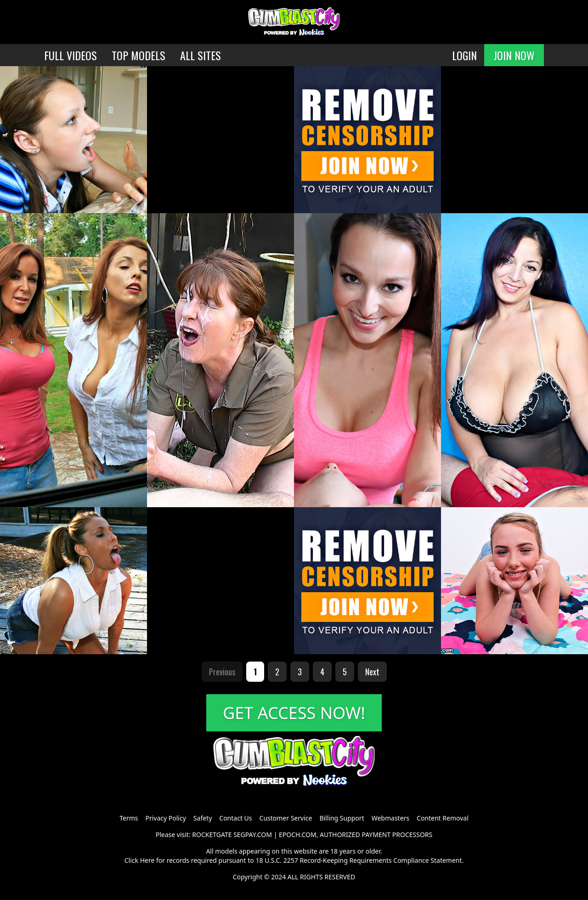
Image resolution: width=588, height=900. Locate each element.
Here (147, 860)
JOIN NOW (514, 55)
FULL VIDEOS (71, 55)
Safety (203, 818)
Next (372, 672)
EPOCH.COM (298, 835)
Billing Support (342, 818)
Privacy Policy (165, 818)
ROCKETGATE (212, 835)
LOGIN (464, 55)
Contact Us (235, 818)
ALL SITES (201, 55)
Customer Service (286, 818)
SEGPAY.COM (253, 835)
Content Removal (443, 818)
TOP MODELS (139, 55)
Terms (129, 818)
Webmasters (390, 818)
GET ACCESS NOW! (294, 713)
